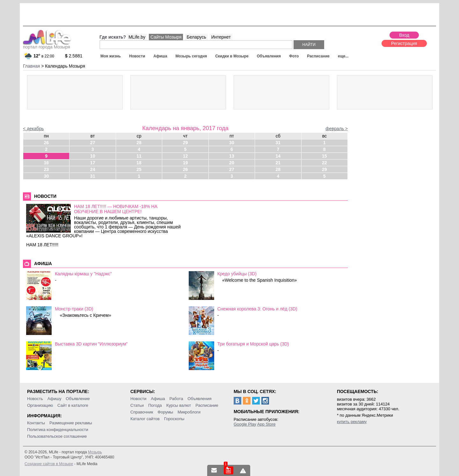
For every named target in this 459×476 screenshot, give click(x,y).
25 (139, 169)
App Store (266, 424)
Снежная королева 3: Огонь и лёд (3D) (257, 309)
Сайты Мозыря (166, 37)
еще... (343, 56)
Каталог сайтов (145, 419)
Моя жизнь (111, 56)
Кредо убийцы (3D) (237, 274)
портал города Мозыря (47, 45)
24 (93, 169)
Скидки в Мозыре (232, 56)
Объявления (269, 56)
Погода (155, 405)
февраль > (337, 129)
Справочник (142, 412)
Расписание (318, 56)
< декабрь (33, 129)
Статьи (137, 405)
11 (139, 156)
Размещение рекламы (71, 423)
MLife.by (137, 37)
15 (324, 156)
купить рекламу (352, 422)
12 (186, 156)
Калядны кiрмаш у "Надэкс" (83, 274)
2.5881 (74, 56)
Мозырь (95, 452)
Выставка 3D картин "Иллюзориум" (91, 344)
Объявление (78, 399)
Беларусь (196, 37)
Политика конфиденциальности (58, 430)
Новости (137, 56)
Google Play (245, 424)
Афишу (55, 399)
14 (278, 156)
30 (232, 143)
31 (278, 143)
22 (324, 163)
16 (46, 163)
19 (186, 163)
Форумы (165, 412)
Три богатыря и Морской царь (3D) (253, 344)
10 (93, 156)
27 (93, 143)
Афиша (160, 56)
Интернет (221, 37)
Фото (294, 56)
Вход (404, 35)
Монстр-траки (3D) (74, 309)
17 (93, 163)
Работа (176, 399)
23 (46, 169)
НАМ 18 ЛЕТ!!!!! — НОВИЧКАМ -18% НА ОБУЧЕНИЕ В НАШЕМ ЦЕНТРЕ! (116, 209)
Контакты (36, 423)
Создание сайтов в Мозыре (49, 464)
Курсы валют (179, 405)
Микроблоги (189, 412)
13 (232, 156)
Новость (35, 399)
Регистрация (404, 43)
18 (139, 163)
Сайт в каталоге (73, 405)
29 (186, 143)
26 (46, 143)
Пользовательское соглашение (57, 436)
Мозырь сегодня (191, 56)
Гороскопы (174, 419)
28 (139, 143)
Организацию (40, 405)
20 (232, 163)
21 (278, 163)
